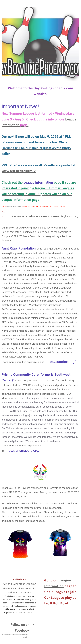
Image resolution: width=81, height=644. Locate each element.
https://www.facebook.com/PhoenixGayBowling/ (42, 216)
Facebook (22, 630)
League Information (14, 207)
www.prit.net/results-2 (19, 171)
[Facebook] (33, 624)
